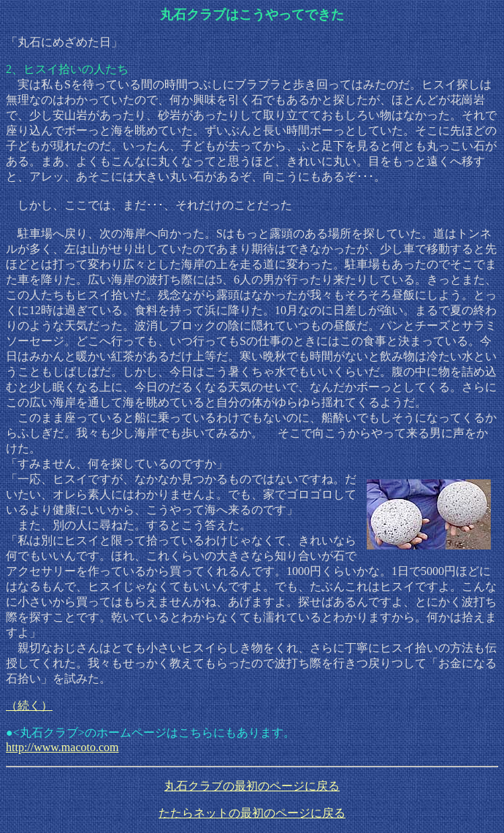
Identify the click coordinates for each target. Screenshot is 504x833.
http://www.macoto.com (62, 747)
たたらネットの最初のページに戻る (252, 813)
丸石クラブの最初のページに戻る (252, 786)
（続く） (29, 705)
